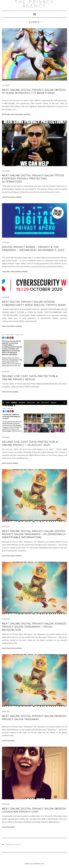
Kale (26, 864)
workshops (27, 114)
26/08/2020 (6, 372)
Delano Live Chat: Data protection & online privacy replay (30, 378)
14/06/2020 (6, 619)
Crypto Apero (6, 271)
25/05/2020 (6, 804)
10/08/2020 (6, 437)
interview (9, 392)
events (12, 114)
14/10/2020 (6, 242)
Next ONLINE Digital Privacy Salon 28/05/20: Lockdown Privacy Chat (34, 810)
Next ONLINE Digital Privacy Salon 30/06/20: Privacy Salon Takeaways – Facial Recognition (34, 627)
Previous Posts (13, 845)
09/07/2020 (6, 527)
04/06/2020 (6, 711)
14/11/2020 (6, 85)
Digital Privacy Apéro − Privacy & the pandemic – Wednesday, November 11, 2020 (33, 249)
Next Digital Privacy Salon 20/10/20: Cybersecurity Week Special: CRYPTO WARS (34, 303)
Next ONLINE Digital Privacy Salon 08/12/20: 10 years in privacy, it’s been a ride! (34, 91)
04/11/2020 (6, 171)
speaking (18, 271)
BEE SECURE (6, 114)
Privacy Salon (19, 114)
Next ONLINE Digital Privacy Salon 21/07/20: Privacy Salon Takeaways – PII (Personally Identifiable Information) (34, 534)
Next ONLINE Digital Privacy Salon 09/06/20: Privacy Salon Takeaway (34, 718)
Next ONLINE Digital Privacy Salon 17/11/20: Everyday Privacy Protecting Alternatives (33, 179)
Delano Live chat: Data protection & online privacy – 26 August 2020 (30, 443)
